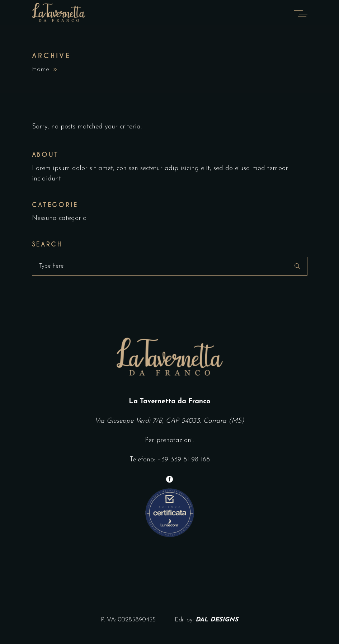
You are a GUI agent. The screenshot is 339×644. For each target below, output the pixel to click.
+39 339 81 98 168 (183, 460)
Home (41, 69)
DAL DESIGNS (217, 620)
